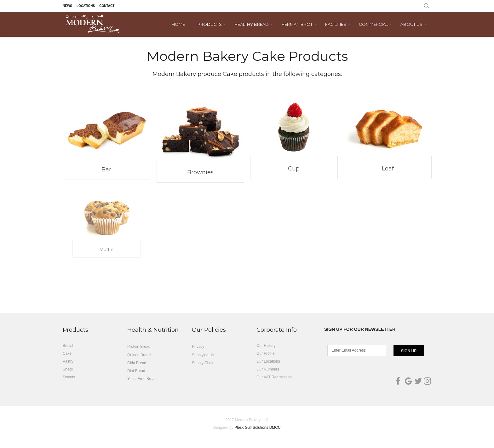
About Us (411, 24)
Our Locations (268, 361)
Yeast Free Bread (142, 379)
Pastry (68, 361)
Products (210, 24)
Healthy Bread (252, 24)
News (67, 6)
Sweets (69, 377)
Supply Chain (203, 363)
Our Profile (265, 353)
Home (178, 24)
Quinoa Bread (139, 355)
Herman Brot (297, 24)
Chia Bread (137, 363)
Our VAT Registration (274, 377)
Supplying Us (203, 355)
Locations (86, 6)
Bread (68, 346)
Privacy (198, 347)
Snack (68, 369)
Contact (107, 6)
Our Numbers (268, 369)
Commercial (373, 24)
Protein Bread (139, 347)
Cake (67, 353)
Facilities (336, 24)
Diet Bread (136, 371)
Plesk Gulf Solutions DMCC (258, 428)
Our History (266, 346)
